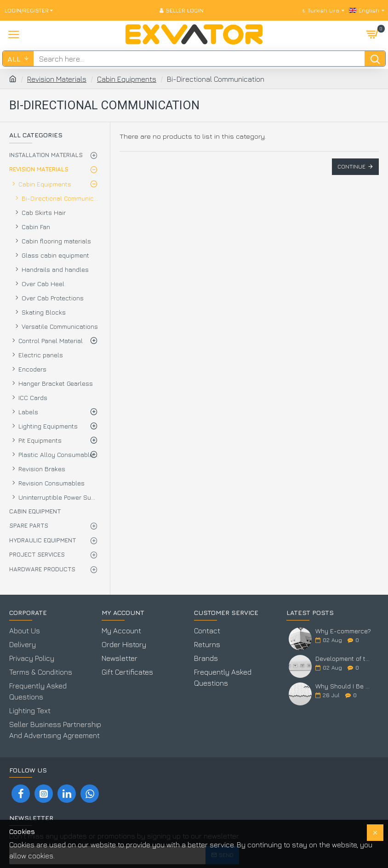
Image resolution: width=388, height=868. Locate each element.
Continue (351, 166)
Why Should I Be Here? (344, 686)
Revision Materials (57, 79)
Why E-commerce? (343, 631)
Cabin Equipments (127, 79)
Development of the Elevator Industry (344, 658)
